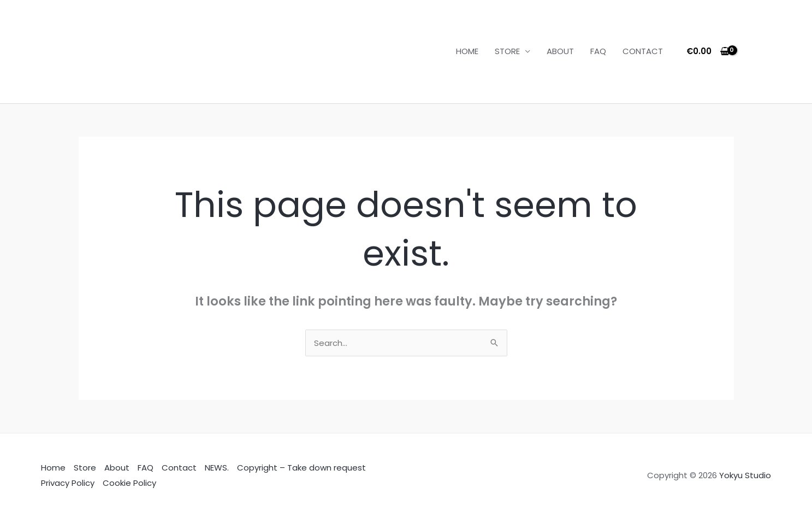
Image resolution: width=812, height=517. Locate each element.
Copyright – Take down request (301, 468)
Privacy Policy (68, 483)
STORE (507, 51)
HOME (467, 51)
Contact (179, 468)
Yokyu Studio (745, 475)
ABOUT (560, 51)
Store (85, 468)
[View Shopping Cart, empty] (708, 52)
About (117, 468)
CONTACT (643, 51)
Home (53, 468)
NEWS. (217, 468)
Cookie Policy (129, 483)
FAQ (598, 51)
